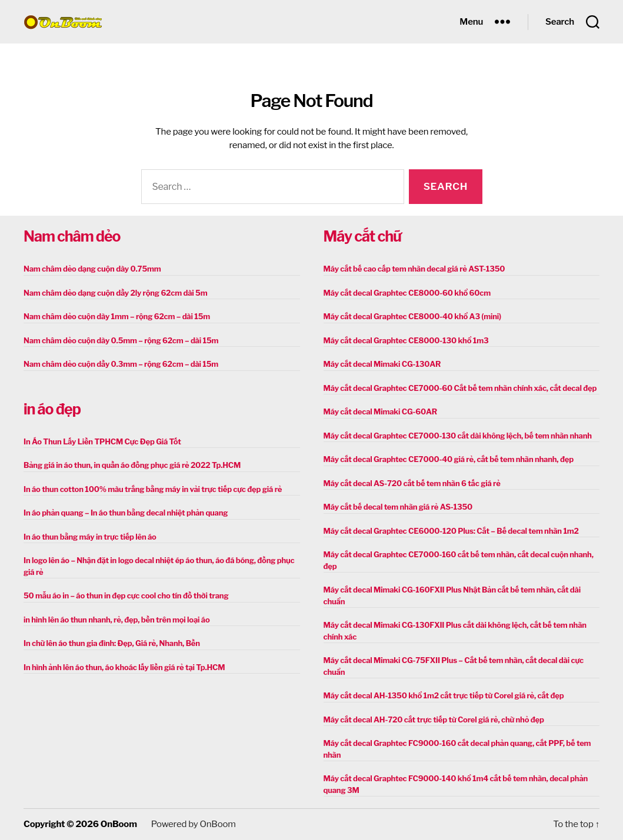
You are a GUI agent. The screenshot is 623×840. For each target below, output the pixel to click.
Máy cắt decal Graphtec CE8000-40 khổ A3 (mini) (412, 316)
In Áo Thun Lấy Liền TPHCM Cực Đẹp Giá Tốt (102, 441)
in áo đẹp (52, 409)
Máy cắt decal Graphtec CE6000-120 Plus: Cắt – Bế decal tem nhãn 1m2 (451, 531)
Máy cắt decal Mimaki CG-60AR (381, 411)
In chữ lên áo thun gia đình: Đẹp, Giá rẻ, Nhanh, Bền (112, 643)
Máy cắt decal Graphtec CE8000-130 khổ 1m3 (406, 340)
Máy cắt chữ (362, 236)
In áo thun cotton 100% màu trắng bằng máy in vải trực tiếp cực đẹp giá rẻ (153, 489)
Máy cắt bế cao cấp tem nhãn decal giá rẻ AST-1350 (414, 269)
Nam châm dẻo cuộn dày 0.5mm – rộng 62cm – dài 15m (121, 340)
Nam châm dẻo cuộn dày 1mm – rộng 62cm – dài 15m (117, 316)
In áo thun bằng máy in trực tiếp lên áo (90, 537)
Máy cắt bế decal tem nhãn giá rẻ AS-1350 (398, 507)
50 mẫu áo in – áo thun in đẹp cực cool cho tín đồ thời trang (126, 595)
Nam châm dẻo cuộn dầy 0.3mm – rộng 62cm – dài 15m (121, 364)
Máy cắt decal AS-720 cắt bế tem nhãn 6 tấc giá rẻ (412, 483)
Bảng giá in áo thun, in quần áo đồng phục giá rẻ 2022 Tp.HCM (132, 465)
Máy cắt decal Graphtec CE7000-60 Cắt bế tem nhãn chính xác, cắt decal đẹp (460, 388)
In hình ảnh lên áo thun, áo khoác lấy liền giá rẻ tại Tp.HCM (124, 667)
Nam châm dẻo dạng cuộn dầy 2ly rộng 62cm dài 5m (115, 293)
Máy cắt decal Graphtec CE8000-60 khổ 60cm (407, 293)
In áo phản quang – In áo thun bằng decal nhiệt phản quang (126, 513)
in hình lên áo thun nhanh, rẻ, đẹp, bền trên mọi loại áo (116, 620)
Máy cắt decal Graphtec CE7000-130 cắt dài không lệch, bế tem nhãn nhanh (458, 436)
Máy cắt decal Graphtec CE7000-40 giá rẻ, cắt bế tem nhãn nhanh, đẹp (449, 459)
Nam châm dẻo (72, 236)
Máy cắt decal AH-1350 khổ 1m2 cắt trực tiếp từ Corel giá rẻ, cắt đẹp (444, 695)
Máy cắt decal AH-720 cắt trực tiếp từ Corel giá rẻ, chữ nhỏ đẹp (434, 719)
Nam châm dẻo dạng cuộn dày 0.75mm (92, 269)
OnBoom (119, 824)
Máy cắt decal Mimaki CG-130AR (382, 364)
